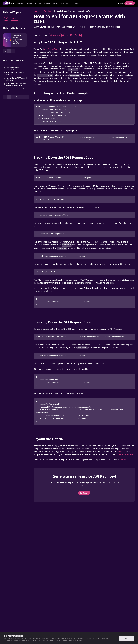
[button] (29, 3)
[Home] (9, 3)
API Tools (29, 3)
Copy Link (55, 35)
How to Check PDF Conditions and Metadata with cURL (16, 84)
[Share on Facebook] (76, 35)
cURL (6, 19)
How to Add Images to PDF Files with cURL (15, 68)
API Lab (20, 3)
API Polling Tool (51, 49)
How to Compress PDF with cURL (15, 90)
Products (47, 3)
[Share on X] (67, 35)
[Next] (13, 51)
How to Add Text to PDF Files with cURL (16, 74)
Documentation (65, 3)
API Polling (14, 19)
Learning (38, 3)
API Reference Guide (124, 454)
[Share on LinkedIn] (71, 35)
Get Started (84, 493)
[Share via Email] (63, 35)
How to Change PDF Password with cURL (16, 79)
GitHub (123, 460)
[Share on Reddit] (80, 35)
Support (76, 3)
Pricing (55, 3)
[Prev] (5, 51)
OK (126, 639)
